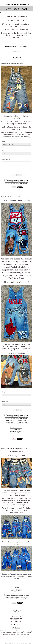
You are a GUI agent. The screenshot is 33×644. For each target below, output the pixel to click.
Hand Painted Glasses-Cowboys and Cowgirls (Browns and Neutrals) (16, 430)
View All (19, 57)
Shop (2, 13)
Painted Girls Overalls (23, 46)
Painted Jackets (16, 51)
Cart (25, 9)
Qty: (12, 175)
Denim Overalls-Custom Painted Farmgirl (10, 422)
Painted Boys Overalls (10, 46)
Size (3, 150)
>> (15, 57)
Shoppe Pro (31, 643)
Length (4, 392)
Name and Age (6, 160)
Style (3, 141)
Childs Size (5, 401)
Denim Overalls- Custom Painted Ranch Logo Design (23, 422)
